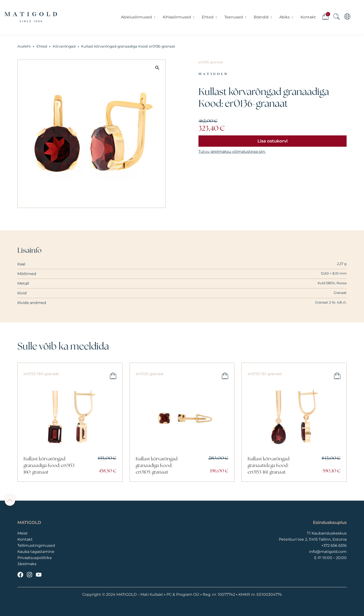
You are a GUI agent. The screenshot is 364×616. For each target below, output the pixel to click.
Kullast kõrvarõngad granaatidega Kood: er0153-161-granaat (269, 466)
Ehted (209, 17)
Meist (23, 533)
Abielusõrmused (138, 17)
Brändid (263, 17)
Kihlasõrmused (178, 17)
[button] (157, 68)
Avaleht (24, 46)
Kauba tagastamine (36, 552)
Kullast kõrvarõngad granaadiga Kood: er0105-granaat (157, 466)
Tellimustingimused (36, 545)
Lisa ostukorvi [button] (113, 376)
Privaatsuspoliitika (34, 558)
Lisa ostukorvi (273, 141)
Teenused (235, 17)
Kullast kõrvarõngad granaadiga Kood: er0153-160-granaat (50, 466)
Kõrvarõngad (64, 46)
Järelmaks (27, 564)
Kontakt (308, 17)
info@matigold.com (328, 552)
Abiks (286, 17)
